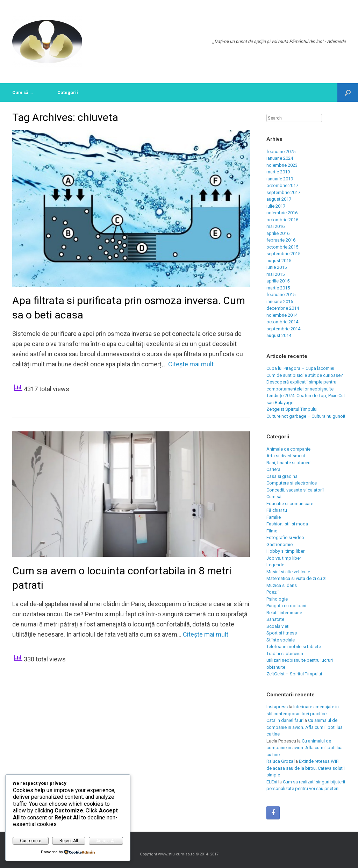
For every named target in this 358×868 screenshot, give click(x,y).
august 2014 (279, 335)
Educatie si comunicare (290, 504)
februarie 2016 (281, 240)
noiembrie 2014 (282, 315)
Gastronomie (280, 544)
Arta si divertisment (286, 456)
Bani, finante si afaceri (288, 463)
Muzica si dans (282, 585)
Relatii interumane (284, 613)
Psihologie (277, 599)
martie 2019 (278, 172)
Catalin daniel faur (284, 720)
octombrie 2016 (282, 220)
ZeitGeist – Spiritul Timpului (294, 674)
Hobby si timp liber (285, 551)
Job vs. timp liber (284, 558)
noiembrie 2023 (282, 165)
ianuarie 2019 (280, 179)
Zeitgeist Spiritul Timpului (292, 409)
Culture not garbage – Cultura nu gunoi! (306, 416)
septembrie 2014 (283, 329)
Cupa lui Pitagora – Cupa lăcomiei (300, 368)
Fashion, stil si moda (287, 524)
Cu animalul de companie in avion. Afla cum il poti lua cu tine (305, 727)
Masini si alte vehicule (288, 572)
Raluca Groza (280, 761)
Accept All (106, 841)
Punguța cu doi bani (286, 606)
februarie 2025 (281, 152)
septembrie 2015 (283, 254)
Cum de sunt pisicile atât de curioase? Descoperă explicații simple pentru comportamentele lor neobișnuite (305, 382)
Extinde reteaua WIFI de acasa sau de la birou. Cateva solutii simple (306, 768)
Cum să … (23, 92)
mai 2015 (275, 274)
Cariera (273, 469)
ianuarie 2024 (280, 158)
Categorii (68, 92)
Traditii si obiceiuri (285, 654)
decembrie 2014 (283, 308)
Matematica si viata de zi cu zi (296, 578)
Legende (275, 565)
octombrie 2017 (282, 185)
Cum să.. (275, 497)
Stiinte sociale (281, 640)
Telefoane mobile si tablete (294, 647)
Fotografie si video (285, 537)
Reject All (69, 841)
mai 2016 (275, 226)
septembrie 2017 (283, 192)
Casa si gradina (282, 476)
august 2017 (279, 199)
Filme (272, 531)
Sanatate (275, 619)
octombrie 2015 (282, 247)
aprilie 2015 (278, 281)
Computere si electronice (292, 483)
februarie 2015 (281, 295)
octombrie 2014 (282, 322)
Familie (274, 517)
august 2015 (279, 261)
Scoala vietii (278, 626)
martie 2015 (278, 288)
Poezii (273, 592)
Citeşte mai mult (191, 364)
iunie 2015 (277, 267)
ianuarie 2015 (280, 302)
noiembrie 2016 (282, 213)
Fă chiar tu (277, 510)
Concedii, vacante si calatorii (295, 490)
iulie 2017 (276, 206)
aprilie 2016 (278, 233)
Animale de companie (288, 449)
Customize (31, 841)
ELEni (272, 782)
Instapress (277, 707)
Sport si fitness (282, 633)
